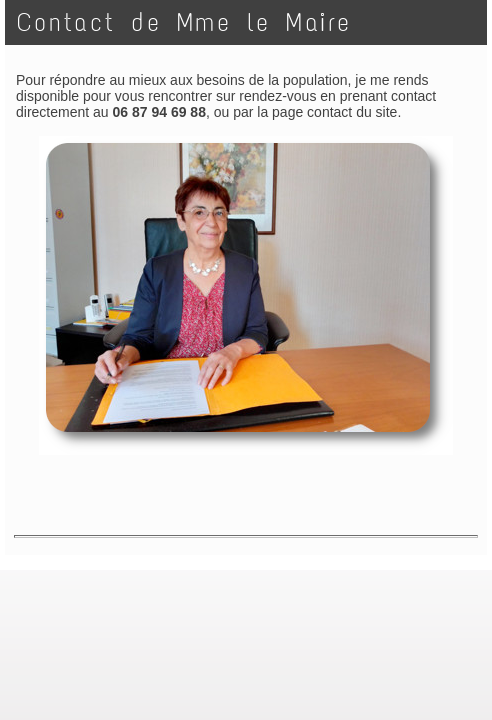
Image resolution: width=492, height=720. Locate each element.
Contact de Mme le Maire (184, 22)
